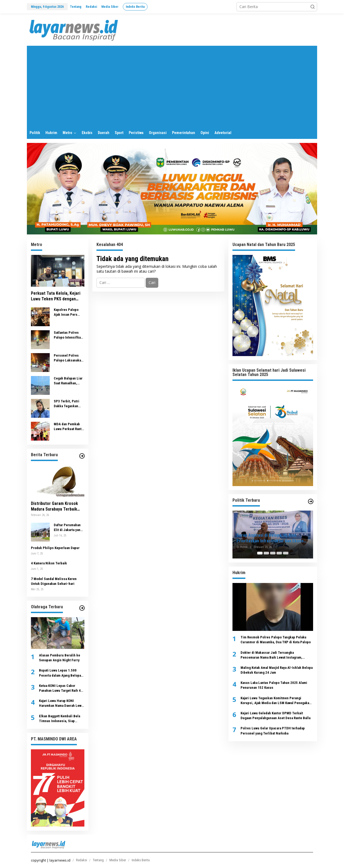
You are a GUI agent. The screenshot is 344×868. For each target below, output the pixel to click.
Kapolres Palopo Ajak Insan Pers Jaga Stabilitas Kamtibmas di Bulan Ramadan (69, 312)
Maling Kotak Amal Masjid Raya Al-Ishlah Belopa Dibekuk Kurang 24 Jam (277, 670)
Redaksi (82, 860)
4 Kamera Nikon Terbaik (49, 563)
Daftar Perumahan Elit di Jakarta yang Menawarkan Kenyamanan (68, 528)
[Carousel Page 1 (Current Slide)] (260, 553)
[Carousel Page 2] (266, 553)
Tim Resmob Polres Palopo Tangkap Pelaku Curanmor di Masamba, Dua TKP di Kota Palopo (276, 640)
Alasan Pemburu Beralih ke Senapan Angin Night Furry (60, 658)
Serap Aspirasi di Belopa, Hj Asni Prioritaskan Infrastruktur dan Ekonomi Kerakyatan (272, 538)
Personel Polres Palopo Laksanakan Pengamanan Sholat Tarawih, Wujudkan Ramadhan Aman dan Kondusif (69, 358)
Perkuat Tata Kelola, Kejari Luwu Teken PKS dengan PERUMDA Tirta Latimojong (56, 296)
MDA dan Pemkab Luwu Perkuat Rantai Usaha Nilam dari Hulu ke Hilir (69, 427)
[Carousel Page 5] (286, 553)
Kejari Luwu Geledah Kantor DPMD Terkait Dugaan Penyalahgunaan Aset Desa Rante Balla (275, 716)
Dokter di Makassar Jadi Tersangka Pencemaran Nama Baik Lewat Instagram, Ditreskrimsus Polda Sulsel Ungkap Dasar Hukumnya (272, 655)
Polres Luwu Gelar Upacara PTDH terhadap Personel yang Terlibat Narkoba (273, 731)
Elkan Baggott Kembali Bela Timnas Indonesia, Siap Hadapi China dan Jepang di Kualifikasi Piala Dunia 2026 (60, 719)
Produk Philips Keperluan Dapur (55, 548)
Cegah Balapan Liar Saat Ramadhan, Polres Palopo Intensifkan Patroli (68, 381)
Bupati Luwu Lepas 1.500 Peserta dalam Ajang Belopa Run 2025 (60, 673)
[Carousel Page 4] (279, 553)
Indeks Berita (141, 860)
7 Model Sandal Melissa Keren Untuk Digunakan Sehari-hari (54, 581)
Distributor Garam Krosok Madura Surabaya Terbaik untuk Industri (54, 507)
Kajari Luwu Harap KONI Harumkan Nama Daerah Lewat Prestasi (62, 703)
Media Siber (118, 860)
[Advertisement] (172, 86)
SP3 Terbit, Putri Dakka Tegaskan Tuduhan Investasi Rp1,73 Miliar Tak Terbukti (68, 404)
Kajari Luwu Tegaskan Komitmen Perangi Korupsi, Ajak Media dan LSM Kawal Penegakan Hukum (276, 701)
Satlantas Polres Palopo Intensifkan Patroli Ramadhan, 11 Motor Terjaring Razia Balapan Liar (68, 335)
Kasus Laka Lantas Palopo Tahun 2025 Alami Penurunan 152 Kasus (274, 685)
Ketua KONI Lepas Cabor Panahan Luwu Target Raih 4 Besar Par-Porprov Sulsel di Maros (60, 688)
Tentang (98, 860)
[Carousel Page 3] (273, 553)
